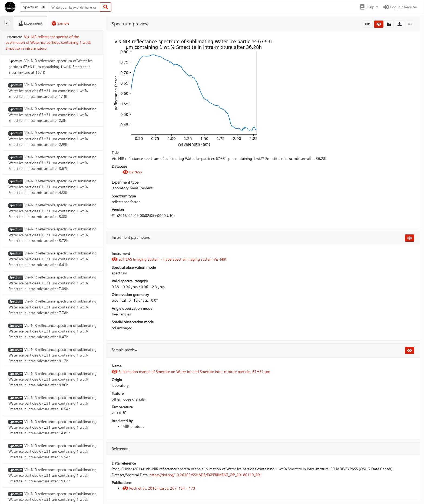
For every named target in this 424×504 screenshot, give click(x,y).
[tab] (7, 23)
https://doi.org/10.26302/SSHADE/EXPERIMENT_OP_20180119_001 (206, 475)
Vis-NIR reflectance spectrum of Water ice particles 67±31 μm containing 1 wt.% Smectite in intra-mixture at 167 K (50, 66)
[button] (369, 7)
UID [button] (368, 24)
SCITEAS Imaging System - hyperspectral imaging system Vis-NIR (169, 259)
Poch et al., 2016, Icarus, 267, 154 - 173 (159, 488)
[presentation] (135, 287)
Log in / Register (400, 7)
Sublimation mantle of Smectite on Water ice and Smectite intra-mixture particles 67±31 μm (191, 372)
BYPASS (132, 172)
